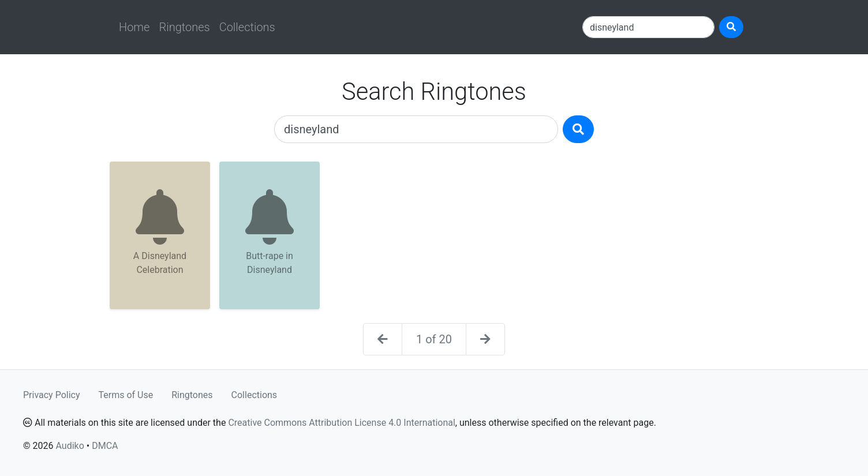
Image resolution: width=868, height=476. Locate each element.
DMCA (105, 446)
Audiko (70, 446)
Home (134, 27)
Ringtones (184, 27)
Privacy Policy (52, 395)
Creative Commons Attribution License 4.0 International (341, 423)
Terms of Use (126, 395)
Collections (247, 27)
